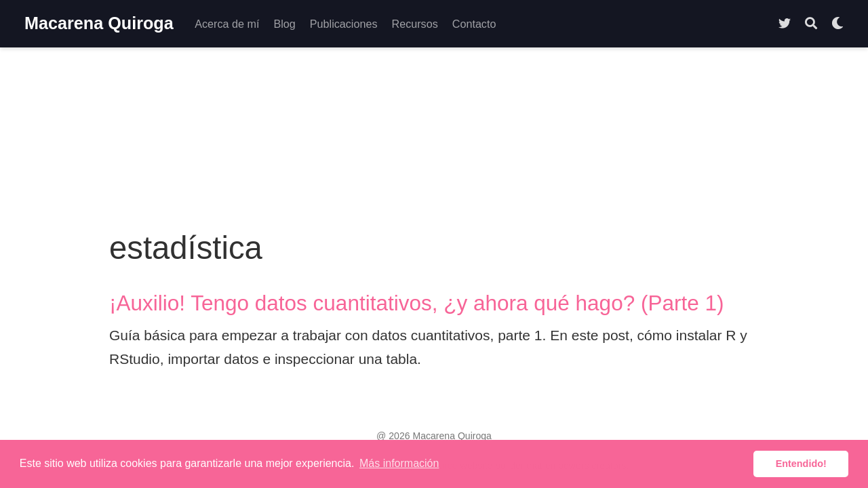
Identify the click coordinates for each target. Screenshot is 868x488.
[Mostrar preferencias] (837, 24)
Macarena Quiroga (99, 23)
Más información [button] (399, 463)
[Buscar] (811, 24)
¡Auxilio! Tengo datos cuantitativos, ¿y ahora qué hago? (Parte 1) (416, 303)
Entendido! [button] (801, 464)
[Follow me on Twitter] (785, 24)
